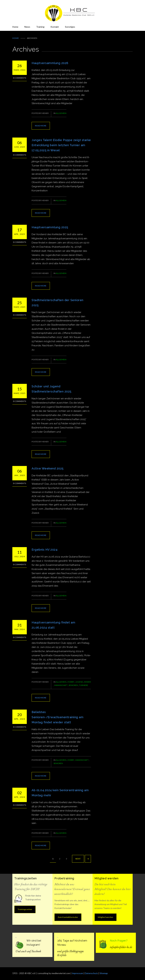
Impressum (77, 973)
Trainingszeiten (25, 909)
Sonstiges (70, 27)
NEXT (78, 859)
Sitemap (104, 973)
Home (15, 27)
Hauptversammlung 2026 (50, 63)
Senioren (73, 685)
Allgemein (61, 113)
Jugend (79, 682)
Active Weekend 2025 (48, 468)
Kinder (87, 682)
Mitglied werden (106, 917)
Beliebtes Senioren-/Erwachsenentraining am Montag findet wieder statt (58, 717)
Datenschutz (91, 973)
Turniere (84, 685)
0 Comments (20, 78)
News (27, 27)
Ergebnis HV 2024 (45, 550)
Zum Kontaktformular (68, 917)
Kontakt (55, 27)
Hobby (71, 682)
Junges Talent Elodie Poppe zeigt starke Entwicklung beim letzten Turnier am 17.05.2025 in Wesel (61, 145)
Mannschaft (61, 685)
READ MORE (41, 126)
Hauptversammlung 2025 (50, 227)
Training (40, 27)
